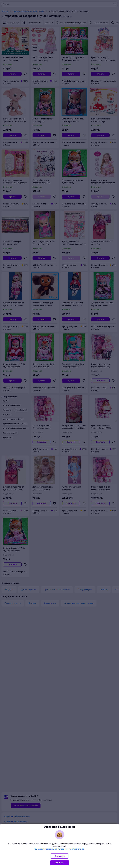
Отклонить (60, 856)
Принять (60, 863)
